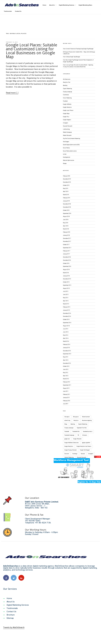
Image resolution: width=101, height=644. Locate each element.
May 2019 (66, 189)
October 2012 (66, 366)
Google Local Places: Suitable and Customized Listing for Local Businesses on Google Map (31, 51)
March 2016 (66, 273)
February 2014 (67, 345)
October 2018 (66, 210)
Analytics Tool (67, 82)
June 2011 (66, 391)
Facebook (65, 101)
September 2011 (67, 385)
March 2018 (66, 229)
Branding (65, 85)
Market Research (67, 135)
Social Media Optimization (70, 151)
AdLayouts (76, 417)
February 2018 (67, 232)
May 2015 (66, 298)
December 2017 (67, 238)
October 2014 (66, 320)
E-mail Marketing (67, 98)
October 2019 (66, 185)
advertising (67, 421)
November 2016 (67, 260)
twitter (65, 154)
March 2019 (66, 195)
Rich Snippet (66, 142)
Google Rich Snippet (85, 450)
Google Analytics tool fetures (84, 446)
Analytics (76, 421)
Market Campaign (67, 132)
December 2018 (67, 204)
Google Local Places (68, 110)
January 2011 (66, 398)
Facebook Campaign (69, 435)
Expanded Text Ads (82, 428)
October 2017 (66, 245)
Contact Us (10, 612)
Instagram (65, 123)
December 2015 (67, 279)
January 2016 (66, 276)
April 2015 (66, 301)
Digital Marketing (67, 89)
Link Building (66, 129)
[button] (49, 13)
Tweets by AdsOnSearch (14, 627)
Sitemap (8, 618)
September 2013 (67, 354)
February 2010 (67, 401)
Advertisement (86, 417)
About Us (9, 602)
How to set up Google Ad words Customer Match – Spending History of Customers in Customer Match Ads (78, 66)
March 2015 (66, 304)
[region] (50, 7)
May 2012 (66, 373)
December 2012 (67, 363)
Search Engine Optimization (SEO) (71, 145)
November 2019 (67, 182)
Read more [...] (12, 93)
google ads (67, 439)
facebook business (88, 432)
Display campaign (67, 92)
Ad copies (67, 417)
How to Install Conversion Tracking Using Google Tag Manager (78, 49)
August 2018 (66, 217)
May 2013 (66, 357)
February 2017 (67, 251)
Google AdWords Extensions (72, 443)
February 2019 (67, 198)
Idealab (83, 454)
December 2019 (67, 179)
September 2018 (67, 214)
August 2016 (66, 270)
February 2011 (67, 394)
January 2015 (66, 310)
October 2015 (66, 282)
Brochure (9, 615)
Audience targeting (87, 421)
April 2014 (66, 338)
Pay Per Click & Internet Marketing (71, 139)
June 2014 (66, 332)
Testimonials (10, 608)
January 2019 (66, 201)
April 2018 (66, 226)
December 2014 (67, 313)
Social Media (66, 148)
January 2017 (66, 254)
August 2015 (66, 288)
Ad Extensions (67, 79)
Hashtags (75, 454)
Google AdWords (67, 104)
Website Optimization (69, 160)
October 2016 (66, 263)
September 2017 (67, 248)
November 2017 (67, 241)
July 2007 (66, 404)
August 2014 (66, 326)
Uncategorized (67, 157)
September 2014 (67, 323)
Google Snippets (67, 120)
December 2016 (67, 257)
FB (78, 435)
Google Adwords (77, 439)
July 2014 (66, 329)
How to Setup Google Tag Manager (71, 57)
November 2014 (67, 316)
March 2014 (66, 341)
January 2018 (66, 235)
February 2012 (67, 382)
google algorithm (86, 443)
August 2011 (66, 388)
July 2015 (66, 291)
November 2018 (67, 207)
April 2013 (66, 360)
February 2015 (67, 307)
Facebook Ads (76, 432)
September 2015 (67, 285)
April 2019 (66, 192)
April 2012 (66, 376)
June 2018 (66, 220)
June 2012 (66, 370)
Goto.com (67, 454)
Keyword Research (68, 126)
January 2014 (66, 348)
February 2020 (67, 176)
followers (85, 435)
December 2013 (67, 351)
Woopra (65, 164)
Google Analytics (67, 107)
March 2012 (66, 379)
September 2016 (67, 266)
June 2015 (66, 295)
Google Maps (66, 114)
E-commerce (66, 95)
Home (8, 598)
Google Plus (66, 117)
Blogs (66, 424)
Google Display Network (70, 450)
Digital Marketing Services (16, 605)
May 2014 (66, 335)
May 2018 (66, 223)
